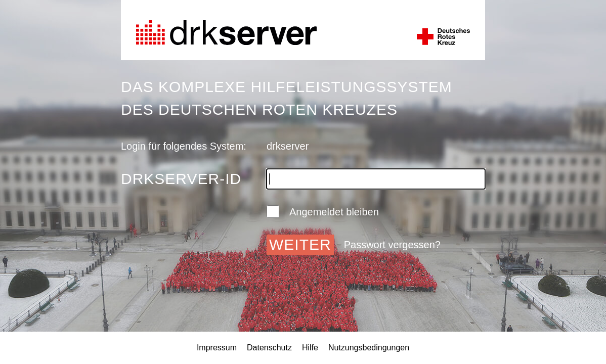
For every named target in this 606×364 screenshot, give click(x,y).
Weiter (300, 244)
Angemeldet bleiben (323, 212)
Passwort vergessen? (392, 245)
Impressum (217, 348)
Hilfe (310, 348)
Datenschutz (269, 348)
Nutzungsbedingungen (369, 348)
